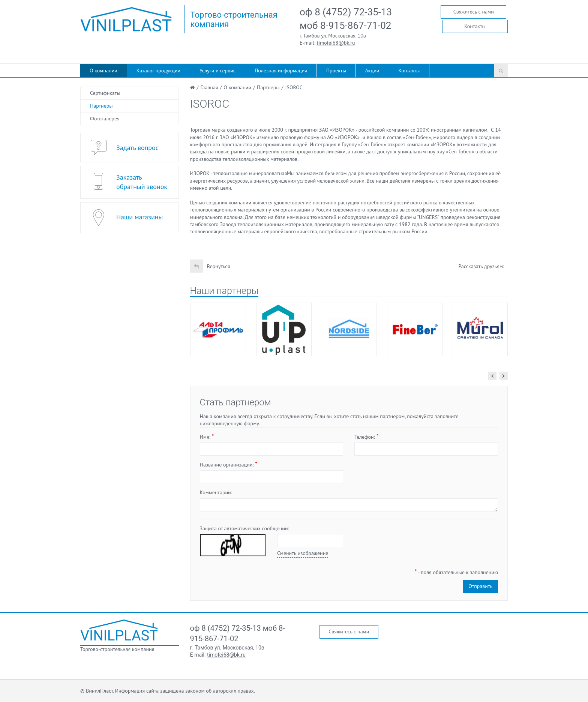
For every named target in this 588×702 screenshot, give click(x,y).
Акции (372, 70)
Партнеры (101, 106)
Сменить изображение (303, 553)
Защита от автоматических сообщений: (244, 528)
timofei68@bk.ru (336, 43)
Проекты (336, 70)
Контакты (475, 26)
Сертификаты (105, 93)
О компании (103, 70)
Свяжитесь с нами (474, 12)
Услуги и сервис (217, 70)
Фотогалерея (105, 118)
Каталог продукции (158, 70)
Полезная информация (281, 70)
